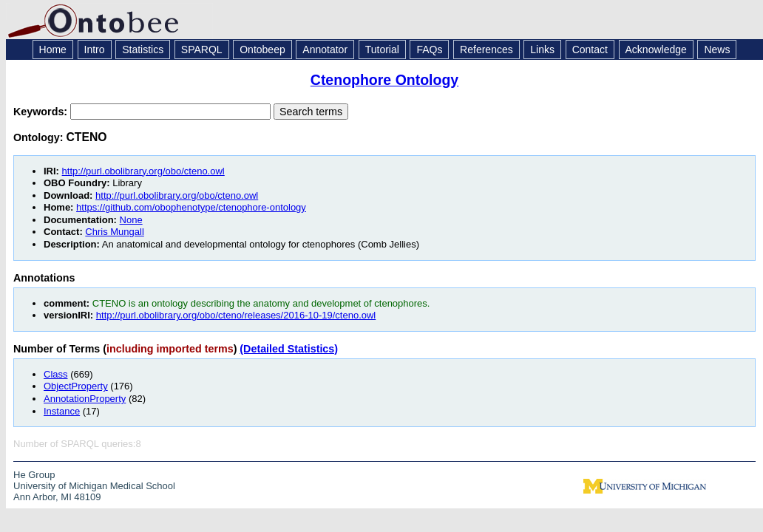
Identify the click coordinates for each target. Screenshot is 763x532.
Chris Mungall (114, 232)
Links (542, 50)
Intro (95, 50)
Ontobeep (262, 50)
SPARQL (202, 50)
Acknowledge (656, 50)
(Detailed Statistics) (289, 349)
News (717, 50)
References (486, 50)
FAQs (429, 50)
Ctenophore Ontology (384, 80)
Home (53, 50)
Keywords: (42, 112)
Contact (590, 50)
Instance (62, 411)
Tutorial (382, 50)
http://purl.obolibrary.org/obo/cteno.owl (143, 171)
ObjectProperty (76, 386)
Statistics (143, 50)
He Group (34, 475)
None (131, 220)
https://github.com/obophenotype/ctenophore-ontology (191, 207)
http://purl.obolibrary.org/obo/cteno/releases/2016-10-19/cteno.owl (236, 315)
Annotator (325, 50)
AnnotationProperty (85, 399)
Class (56, 374)
